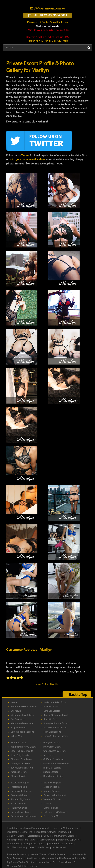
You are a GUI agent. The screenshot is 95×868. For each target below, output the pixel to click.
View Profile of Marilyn (47, 684)
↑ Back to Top (77, 695)
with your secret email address (28, 160)
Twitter (25, 156)
